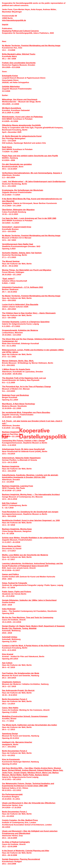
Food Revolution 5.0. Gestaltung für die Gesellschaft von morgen (30, 512)
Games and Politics (10, 574)
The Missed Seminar (11, 261)
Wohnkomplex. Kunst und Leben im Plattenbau (22, 117)
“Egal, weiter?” (9, 279)
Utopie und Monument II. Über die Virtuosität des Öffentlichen (29, 803)
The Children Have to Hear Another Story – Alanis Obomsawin (29, 313)
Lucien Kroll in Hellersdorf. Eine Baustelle (20, 305)
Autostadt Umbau (10, 637)
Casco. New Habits (10, 708)
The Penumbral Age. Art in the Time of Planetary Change (26, 387)
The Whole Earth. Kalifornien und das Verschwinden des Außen (29, 725)
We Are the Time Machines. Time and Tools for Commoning (28, 618)
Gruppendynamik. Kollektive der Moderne (20, 330)
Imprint (5, 24)
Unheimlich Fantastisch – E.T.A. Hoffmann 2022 (23, 287)
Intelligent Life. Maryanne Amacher (17, 742)
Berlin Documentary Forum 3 (15, 699)
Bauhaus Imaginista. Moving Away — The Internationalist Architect (31, 495)
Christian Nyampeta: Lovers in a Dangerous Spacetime (26, 322)
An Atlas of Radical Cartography (16, 842)
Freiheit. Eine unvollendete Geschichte (19, 63)
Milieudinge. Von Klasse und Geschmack (20, 99)
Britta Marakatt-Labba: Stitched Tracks (19, 54)
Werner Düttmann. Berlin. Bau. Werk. (18, 361)
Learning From (27, 486)
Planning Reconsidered (30, 859)
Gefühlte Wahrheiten (11, 87)
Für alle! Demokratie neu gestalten (17, 164)
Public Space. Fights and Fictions (17, 592)
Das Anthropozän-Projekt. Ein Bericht (18, 690)
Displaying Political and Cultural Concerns (20, 31)
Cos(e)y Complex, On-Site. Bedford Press (20, 820)
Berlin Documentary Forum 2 (15, 751)
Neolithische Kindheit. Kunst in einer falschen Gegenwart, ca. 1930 (31, 520)
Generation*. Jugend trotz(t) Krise (17, 227)
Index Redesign (9, 609)
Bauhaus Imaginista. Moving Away (17, 529)
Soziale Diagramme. (11, 859)
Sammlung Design (10, 734)
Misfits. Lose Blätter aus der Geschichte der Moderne (25, 555)
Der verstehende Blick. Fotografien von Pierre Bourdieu (26, 412)
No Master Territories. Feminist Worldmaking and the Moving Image (31, 46)
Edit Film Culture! (10, 503)
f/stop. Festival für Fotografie (15, 583)
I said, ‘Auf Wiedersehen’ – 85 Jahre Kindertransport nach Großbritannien (34, 182)
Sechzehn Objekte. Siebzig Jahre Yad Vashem (22, 253)
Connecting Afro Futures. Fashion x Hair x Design (24, 441)
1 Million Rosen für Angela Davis (16, 369)
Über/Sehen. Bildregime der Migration (18, 210)
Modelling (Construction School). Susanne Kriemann (25, 716)
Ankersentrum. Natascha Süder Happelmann (21, 458)
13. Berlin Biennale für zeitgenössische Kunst (22, 136)
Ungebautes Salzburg (11, 682)
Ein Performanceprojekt (12, 794)
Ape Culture (7, 663)
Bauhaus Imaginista (11, 432)
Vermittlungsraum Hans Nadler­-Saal (18, 244)
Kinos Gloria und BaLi (12, 546)
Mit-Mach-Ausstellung (11, 108)
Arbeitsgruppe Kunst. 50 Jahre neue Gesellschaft (23, 449)
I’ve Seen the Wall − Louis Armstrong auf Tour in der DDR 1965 (29, 218)
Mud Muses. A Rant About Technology (19, 404)
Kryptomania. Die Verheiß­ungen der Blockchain (23, 190)
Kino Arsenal (8, 654)
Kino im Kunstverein (11, 759)
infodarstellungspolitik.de (14, 20)
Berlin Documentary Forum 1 (15, 812)
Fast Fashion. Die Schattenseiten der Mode (21, 673)
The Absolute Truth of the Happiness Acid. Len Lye (24, 378)
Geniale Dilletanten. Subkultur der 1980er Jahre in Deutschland (29, 600)
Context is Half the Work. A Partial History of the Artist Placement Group (33, 646)
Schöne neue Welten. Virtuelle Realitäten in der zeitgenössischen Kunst (33, 538)
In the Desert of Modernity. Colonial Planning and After (26, 851)
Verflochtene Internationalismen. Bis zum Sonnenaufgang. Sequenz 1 (32, 173)
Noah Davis (7, 147)
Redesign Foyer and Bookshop (15, 395)
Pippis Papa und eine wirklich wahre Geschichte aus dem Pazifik (30, 156)
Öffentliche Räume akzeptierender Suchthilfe (21, 125)
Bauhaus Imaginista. (11, 486)
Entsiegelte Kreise (10, 76)
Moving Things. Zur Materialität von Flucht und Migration (27, 270)
